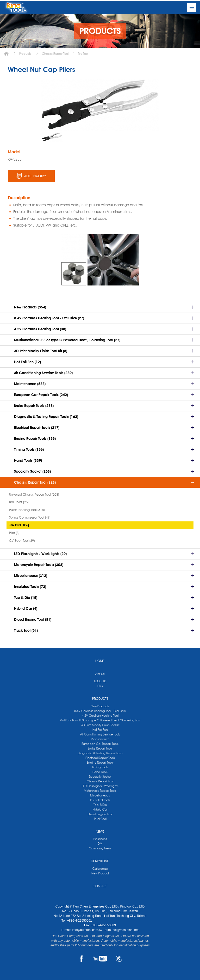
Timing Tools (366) (29, 449)
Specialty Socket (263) (32, 471)
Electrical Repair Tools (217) (37, 428)
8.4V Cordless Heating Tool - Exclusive (100, 711)
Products (25, 54)
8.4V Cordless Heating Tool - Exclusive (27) (49, 318)
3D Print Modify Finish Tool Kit (100, 725)
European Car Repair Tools (100, 744)
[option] (52, 137)
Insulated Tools (100, 800)
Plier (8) (14, 533)
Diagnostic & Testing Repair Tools (100, 753)
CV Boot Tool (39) (22, 540)
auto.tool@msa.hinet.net (122, 930)
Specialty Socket (100, 777)
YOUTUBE (100, 959)
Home (6, 54)
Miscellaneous (100, 795)
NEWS (100, 831)
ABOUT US (100, 681)
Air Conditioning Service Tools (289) (43, 373)
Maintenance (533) (30, 384)
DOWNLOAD (100, 861)
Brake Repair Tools (100, 748)
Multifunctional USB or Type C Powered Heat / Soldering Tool (100, 720)
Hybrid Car (100, 809)
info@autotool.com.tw (87, 930)
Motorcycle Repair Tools (100, 791)
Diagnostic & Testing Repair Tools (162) (46, 417)
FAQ (100, 686)
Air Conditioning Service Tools (100, 734)
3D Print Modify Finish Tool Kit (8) (41, 351)
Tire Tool (83, 54)
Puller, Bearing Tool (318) (27, 510)
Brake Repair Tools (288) (34, 406)
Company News (100, 848)
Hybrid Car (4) (26, 608)
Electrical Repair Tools (100, 758)
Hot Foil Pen (100, 730)
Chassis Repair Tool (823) (35, 482)
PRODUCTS (100, 698)
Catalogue (100, 869)
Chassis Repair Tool (55, 54)
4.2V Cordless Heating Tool (100, 716)
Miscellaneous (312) (31, 576)
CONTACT (100, 886)
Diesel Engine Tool (100, 814)
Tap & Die (100, 805)
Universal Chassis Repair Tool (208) (34, 494)
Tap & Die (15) (26, 598)
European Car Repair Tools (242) (41, 395)
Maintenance (100, 739)
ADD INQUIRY (35, 176)
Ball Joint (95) (19, 502)
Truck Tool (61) (26, 630)
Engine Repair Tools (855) (35, 439)
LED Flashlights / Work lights (100, 786)
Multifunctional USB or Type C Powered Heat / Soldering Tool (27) (67, 340)
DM (100, 844)
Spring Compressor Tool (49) (30, 517)
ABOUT (100, 674)
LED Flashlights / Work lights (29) (40, 554)
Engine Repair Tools (100, 762)
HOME (100, 661)
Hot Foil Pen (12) (27, 362)
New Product (100, 873)
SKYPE (119, 959)
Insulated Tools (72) (30, 587)
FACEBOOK (81, 959)
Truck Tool (100, 819)
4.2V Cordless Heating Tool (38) (40, 329)
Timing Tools (100, 767)
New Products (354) (30, 307)
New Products (100, 706)
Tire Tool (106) (19, 525)
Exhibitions (100, 839)
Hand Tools (100, 772)
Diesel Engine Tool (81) (33, 619)
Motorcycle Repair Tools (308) (39, 565)
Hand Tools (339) (28, 460)
